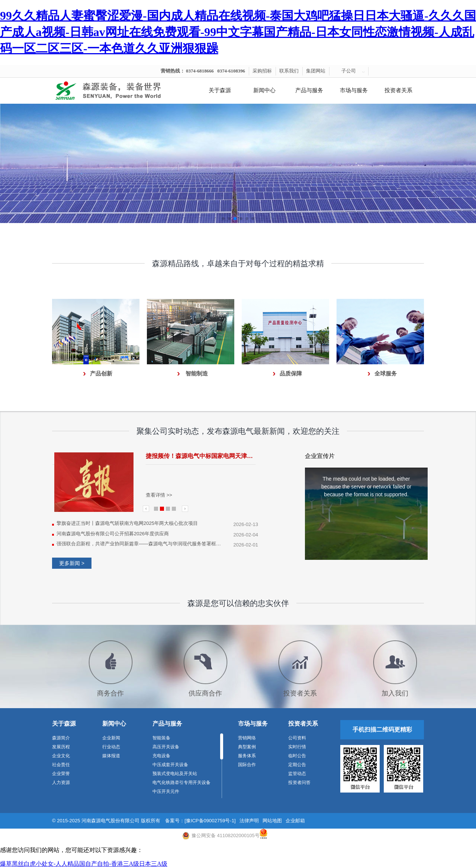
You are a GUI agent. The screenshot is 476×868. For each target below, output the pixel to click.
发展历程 (61, 747)
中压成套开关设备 (170, 765)
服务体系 (247, 756)
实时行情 (297, 747)
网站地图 (272, 821)
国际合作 (247, 765)
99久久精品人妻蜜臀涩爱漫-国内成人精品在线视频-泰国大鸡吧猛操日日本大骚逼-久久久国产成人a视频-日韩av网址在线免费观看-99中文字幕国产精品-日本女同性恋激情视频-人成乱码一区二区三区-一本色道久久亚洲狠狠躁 (238, 32)
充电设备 (161, 756)
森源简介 (61, 738)
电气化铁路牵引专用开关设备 (181, 783)
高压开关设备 (166, 747)
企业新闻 (111, 738)
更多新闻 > (72, 563)
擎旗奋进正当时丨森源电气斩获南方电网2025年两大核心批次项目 (127, 523)
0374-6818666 (200, 71)
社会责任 (61, 765)
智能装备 (161, 738)
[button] (223, 219)
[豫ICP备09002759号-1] (210, 821)
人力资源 (61, 783)
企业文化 (61, 756)
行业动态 (111, 747)
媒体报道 (111, 756)
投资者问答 (299, 783)
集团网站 (316, 71)
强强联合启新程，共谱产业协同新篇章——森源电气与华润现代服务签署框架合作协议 (140, 544)
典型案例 (247, 747)
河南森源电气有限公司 (117, 91)
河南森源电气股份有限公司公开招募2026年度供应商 (113, 534)
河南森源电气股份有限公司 (110, 821)
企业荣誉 (61, 774)
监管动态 (297, 774)
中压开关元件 (166, 791)
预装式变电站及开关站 (175, 774)
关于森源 (220, 90)
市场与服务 (354, 90)
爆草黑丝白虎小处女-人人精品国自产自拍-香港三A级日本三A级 (84, 864)
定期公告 (297, 765)
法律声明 (249, 821)
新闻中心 (264, 90)
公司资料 (297, 738)
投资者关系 (398, 90)
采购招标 (262, 71)
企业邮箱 (295, 821)
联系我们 (289, 71)
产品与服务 (309, 90)
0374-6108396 (231, 71)
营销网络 (247, 738)
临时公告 (297, 756)
